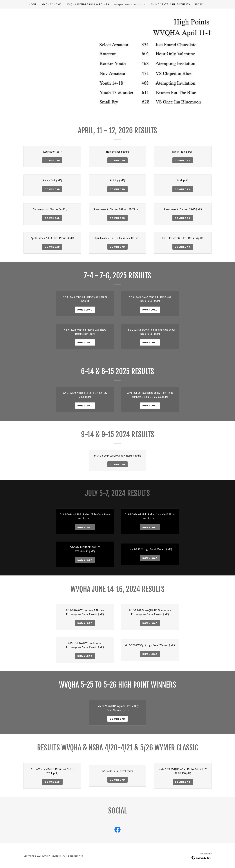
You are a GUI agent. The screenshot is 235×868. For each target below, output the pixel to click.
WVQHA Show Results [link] (130, 4)
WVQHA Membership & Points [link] (88, 4)
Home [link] (33, 4)
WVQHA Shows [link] (52, 4)
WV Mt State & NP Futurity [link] (170, 4)
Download (52, 160)
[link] (117, 830)
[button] (201, 4)
